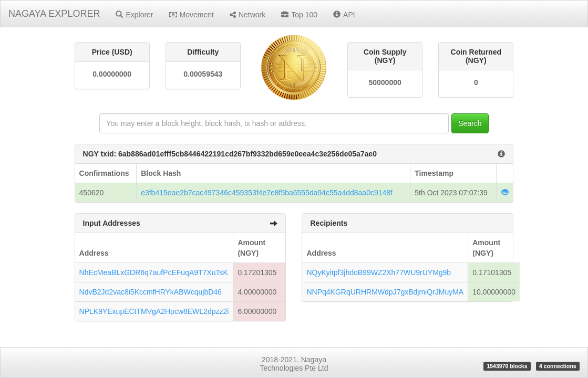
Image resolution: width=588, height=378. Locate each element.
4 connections (558, 366)
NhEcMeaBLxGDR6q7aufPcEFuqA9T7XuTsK (154, 272)
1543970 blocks (507, 366)
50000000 (385, 82)
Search (470, 123)
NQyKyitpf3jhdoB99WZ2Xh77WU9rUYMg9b (379, 272)
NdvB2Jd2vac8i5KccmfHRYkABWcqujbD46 (151, 292)
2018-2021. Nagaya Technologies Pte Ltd (294, 364)
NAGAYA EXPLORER (54, 14)
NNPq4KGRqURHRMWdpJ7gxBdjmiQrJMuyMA (385, 292)
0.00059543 (203, 74)
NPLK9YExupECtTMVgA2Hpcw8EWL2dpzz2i (154, 311)
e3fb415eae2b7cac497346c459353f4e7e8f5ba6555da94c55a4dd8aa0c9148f (267, 193)
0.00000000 (112, 74)
